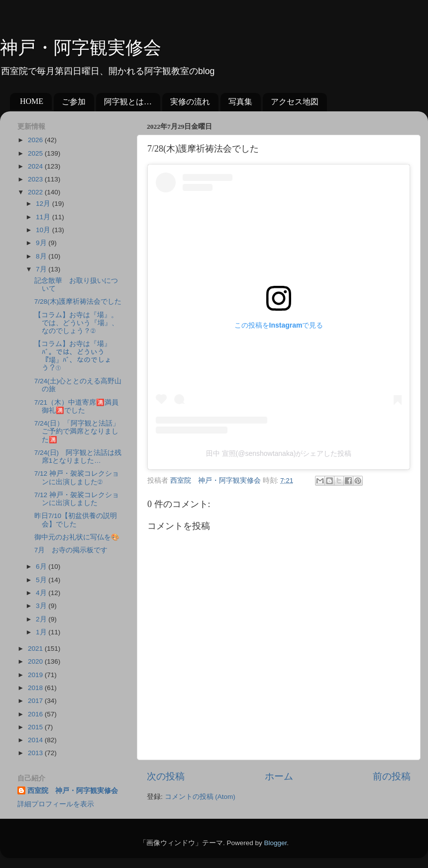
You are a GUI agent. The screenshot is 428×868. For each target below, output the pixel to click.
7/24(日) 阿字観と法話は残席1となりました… (78, 457)
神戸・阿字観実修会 (81, 48)
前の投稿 (392, 776)
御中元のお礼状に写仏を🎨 (77, 537)
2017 (36, 701)
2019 (36, 675)
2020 (36, 661)
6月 (42, 566)
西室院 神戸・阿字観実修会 (73, 791)
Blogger (275, 843)
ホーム (279, 776)
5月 (42, 580)
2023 (36, 179)
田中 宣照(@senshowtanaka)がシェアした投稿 (279, 453)
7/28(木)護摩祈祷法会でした (78, 302)
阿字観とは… (128, 102)
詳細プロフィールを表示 (56, 804)
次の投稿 (166, 776)
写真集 (240, 102)
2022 (36, 192)
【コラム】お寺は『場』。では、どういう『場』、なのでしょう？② (76, 323)
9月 (42, 243)
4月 (42, 593)
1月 (42, 632)
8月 (42, 256)
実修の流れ (190, 102)
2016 (36, 714)
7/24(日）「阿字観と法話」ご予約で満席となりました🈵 (77, 431)
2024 (36, 166)
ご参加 (74, 102)
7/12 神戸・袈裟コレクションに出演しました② (77, 477)
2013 (36, 753)
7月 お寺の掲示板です (71, 550)
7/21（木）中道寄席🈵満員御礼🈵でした (76, 406)
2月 (42, 619)
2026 (36, 140)
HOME (32, 101)
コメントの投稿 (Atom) (200, 797)
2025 (36, 153)
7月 (42, 269)
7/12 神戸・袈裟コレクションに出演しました (77, 499)
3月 (42, 606)
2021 (36, 649)
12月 (44, 204)
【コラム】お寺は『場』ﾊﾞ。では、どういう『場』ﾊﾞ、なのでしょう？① (73, 356)
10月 (44, 230)
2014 (36, 740)
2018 (36, 688)
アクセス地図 (295, 102)
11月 (44, 217)
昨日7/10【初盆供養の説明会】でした (76, 520)
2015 (36, 727)
